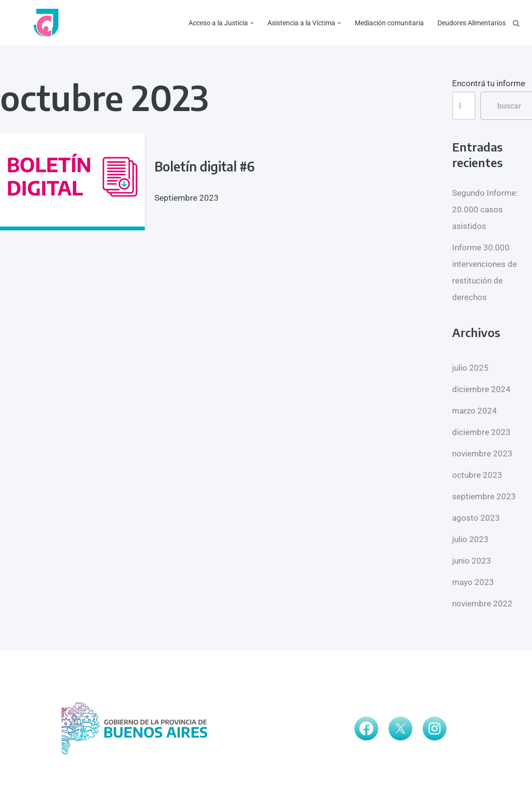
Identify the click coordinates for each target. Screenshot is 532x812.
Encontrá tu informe (489, 83)
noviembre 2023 (482, 453)
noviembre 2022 (482, 604)
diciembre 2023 (481, 432)
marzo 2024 (475, 411)
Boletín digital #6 (205, 166)
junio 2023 (472, 561)
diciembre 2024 (481, 389)
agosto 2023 (476, 518)
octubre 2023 (477, 475)
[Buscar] (516, 23)
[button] (252, 23)
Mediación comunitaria (389, 23)
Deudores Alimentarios (472, 23)
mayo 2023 (473, 582)
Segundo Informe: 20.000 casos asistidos (485, 209)
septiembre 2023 (484, 496)
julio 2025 (470, 368)
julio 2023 (470, 539)
